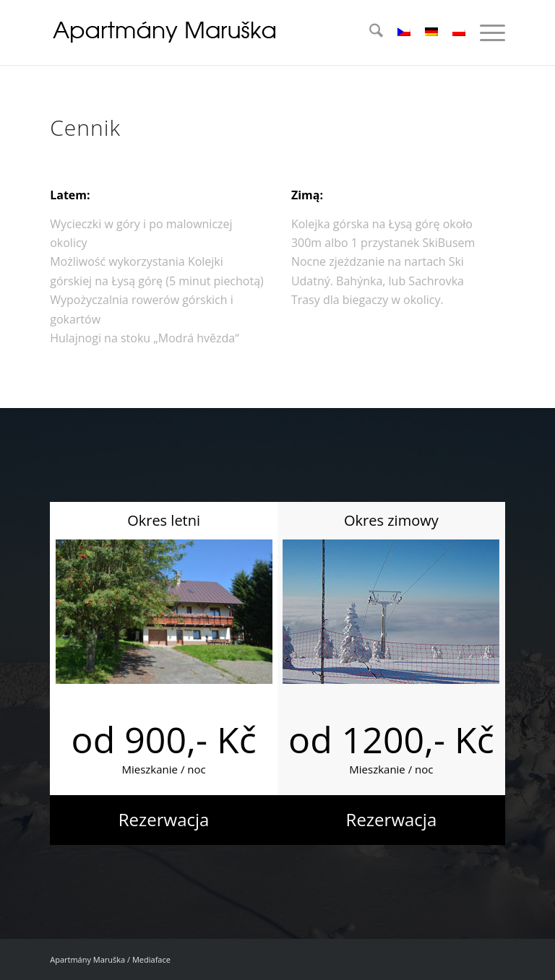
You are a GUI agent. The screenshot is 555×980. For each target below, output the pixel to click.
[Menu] (485, 32)
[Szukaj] (369, 32)
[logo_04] (166, 32)
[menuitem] (369, 32)
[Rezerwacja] (164, 820)
